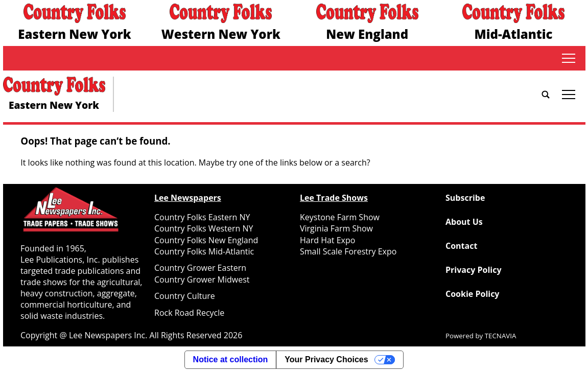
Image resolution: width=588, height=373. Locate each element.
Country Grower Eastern (200, 268)
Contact (461, 246)
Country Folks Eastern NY (202, 217)
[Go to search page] (546, 95)
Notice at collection (231, 359)
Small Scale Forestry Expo (348, 251)
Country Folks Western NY (204, 228)
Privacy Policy (474, 270)
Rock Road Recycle (189, 313)
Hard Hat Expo (327, 240)
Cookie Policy (472, 294)
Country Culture (185, 296)
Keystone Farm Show (340, 217)
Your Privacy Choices (326, 359)
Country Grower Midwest (202, 279)
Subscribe (465, 198)
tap (569, 58)
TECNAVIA (501, 336)
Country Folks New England (206, 240)
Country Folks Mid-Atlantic (204, 251)
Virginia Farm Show (336, 228)
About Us (464, 222)
